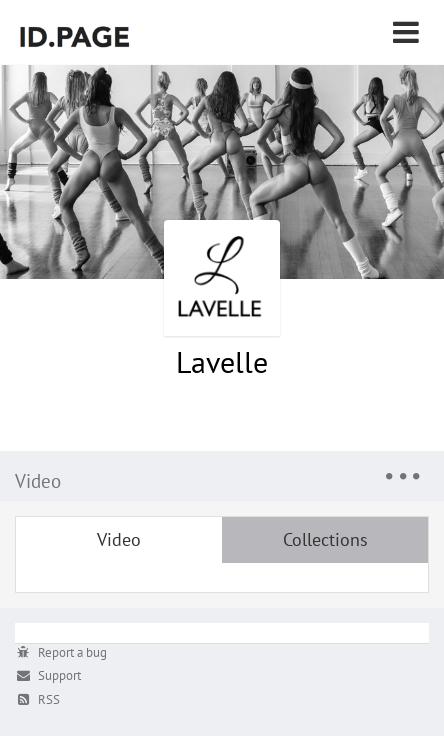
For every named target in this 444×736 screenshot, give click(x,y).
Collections (325, 539)
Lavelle (222, 361)
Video (119, 539)
